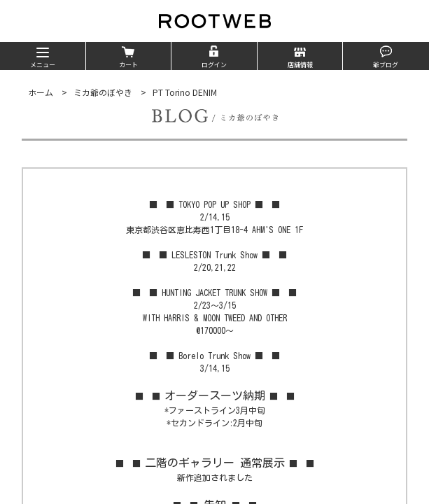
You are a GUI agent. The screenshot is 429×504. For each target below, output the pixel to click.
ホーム (41, 92)
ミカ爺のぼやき (103, 92)
